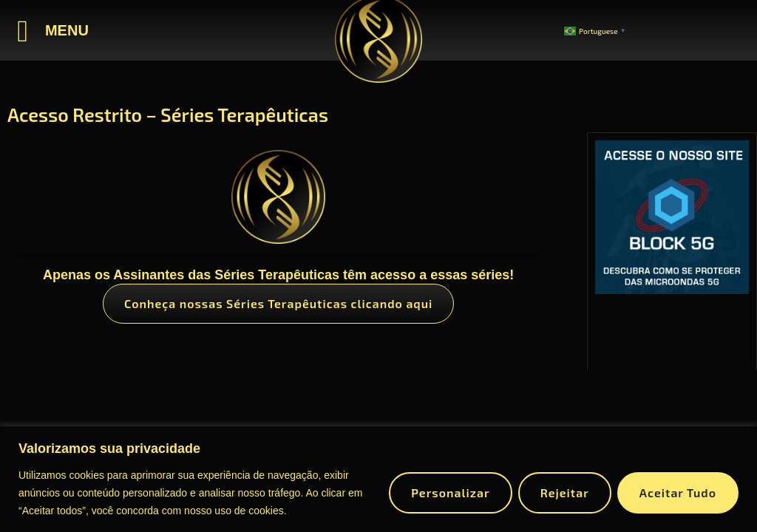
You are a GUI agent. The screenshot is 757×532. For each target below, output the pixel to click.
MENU (67, 30)
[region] (378, 479)
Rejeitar (565, 492)
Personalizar (450, 492)
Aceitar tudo (678, 492)
